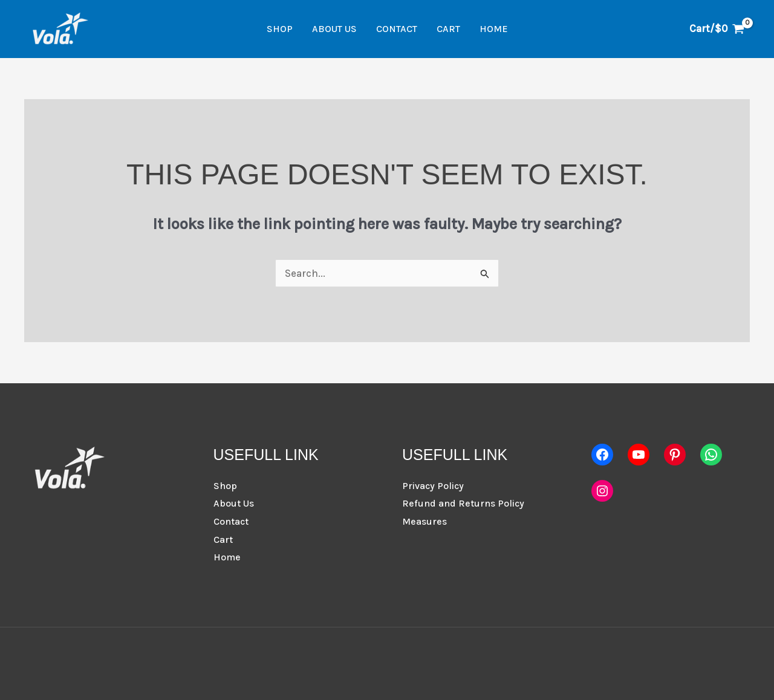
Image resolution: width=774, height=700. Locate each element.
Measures (424, 521)
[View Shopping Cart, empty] (717, 29)
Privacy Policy (433, 486)
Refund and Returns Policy (463, 503)
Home (494, 29)
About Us (334, 29)
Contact (397, 29)
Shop (280, 29)
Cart (448, 29)
